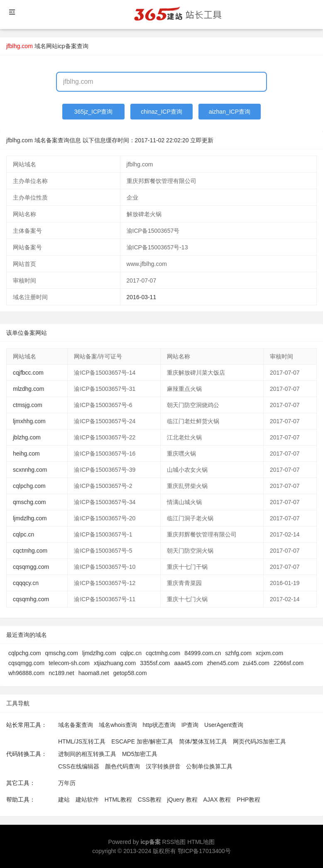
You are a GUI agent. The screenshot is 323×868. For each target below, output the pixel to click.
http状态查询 (159, 725)
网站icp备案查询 (67, 46)
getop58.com (130, 673)
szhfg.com (238, 653)
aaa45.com (189, 663)
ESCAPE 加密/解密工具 (142, 741)
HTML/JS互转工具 (82, 741)
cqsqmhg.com (31, 599)
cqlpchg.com (29, 486)
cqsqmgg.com (31, 567)
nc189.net (61, 673)
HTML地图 (201, 842)
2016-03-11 (142, 297)
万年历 (67, 783)
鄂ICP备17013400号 (204, 851)
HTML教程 (118, 800)
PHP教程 (248, 800)
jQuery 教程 (182, 800)
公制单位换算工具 (209, 766)
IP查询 (190, 725)
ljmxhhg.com (29, 421)
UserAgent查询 (224, 725)
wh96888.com (26, 673)
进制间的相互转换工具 (87, 754)
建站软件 (87, 800)
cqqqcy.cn (26, 583)
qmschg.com (29, 502)
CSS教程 (150, 800)
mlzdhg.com (28, 389)
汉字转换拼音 (163, 766)
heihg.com (26, 454)
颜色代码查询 (122, 766)
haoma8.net (94, 673)
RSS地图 (174, 842)
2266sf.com (289, 663)
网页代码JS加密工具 (259, 741)
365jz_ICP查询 (94, 112)
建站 (64, 800)
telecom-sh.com (69, 663)
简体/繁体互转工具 (203, 741)
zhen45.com (223, 663)
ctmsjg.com (28, 405)
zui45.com (256, 663)
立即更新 (202, 140)
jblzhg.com (27, 437)
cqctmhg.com (30, 551)
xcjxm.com (269, 653)
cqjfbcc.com (28, 373)
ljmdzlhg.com (30, 518)
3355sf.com (155, 663)
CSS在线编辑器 (79, 766)
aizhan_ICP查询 (230, 112)
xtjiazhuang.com (115, 663)
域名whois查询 (118, 725)
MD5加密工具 (140, 754)
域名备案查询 (76, 725)
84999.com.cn (203, 653)
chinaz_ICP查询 (161, 112)
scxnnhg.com (30, 470)
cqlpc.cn (23, 534)
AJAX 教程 (217, 800)
